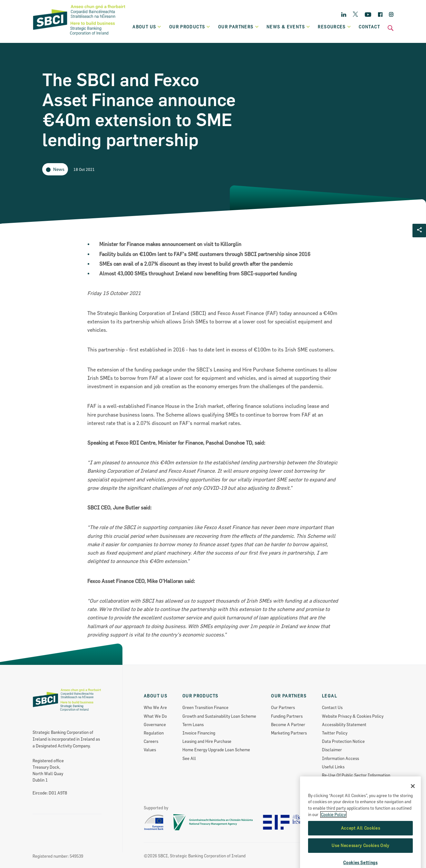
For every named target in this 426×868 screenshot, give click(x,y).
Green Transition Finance (205, 707)
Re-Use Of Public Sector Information (356, 775)
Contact (369, 27)
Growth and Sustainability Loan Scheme (219, 716)
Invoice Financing (199, 733)
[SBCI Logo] (79, 36)
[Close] (413, 812)
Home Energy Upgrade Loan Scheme (216, 750)
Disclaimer (332, 750)
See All (189, 758)
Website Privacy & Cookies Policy (353, 716)
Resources (334, 27)
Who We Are (155, 707)
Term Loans (193, 725)
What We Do (155, 716)
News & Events (288, 27)
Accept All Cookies (361, 854)
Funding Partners (287, 716)
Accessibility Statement (344, 725)
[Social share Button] (419, 231)
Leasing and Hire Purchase (207, 741)
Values (150, 750)
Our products (190, 27)
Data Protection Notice (343, 741)
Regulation (154, 733)
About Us (147, 27)
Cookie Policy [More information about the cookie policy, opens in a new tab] (333, 841)
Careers (151, 741)
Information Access (340, 758)
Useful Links (333, 767)
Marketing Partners (289, 733)
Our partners (239, 27)
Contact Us (332, 707)
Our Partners (283, 707)
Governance (155, 725)
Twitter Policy (335, 733)
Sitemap (330, 784)
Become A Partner (288, 725)
